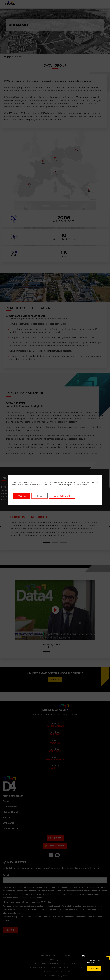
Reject (40, 496)
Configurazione (62, 496)
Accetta (21, 496)
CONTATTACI (94, 969)
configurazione (82, 485)
